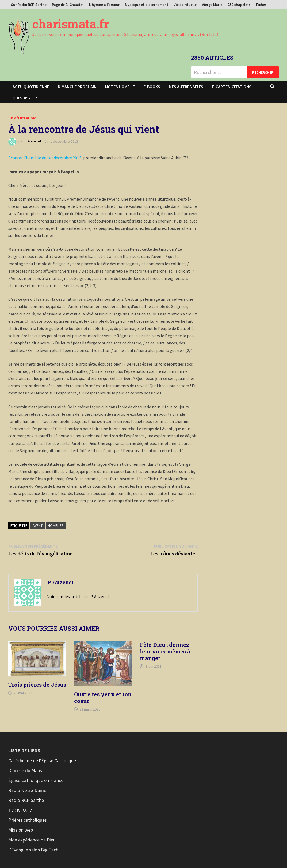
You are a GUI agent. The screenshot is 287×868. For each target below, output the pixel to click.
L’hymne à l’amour (104, 5)
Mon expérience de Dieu (32, 840)
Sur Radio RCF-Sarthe (29, 5)
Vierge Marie (212, 5)
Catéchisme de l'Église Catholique (42, 760)
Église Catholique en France (36, 780)
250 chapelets (239, 5)
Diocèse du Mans (25, 770)
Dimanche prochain (77, 87)
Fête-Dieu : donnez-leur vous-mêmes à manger (165, 651)
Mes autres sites (186, 87)
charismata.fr (71, 24)
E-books (152, 87)
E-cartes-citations (232, 87)
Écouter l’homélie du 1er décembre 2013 (45, 158)
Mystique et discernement (147, 5)
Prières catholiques (28, 820)
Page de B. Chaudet (68, 5)
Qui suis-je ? (25, 98)
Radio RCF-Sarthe (26, 800)
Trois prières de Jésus (37, 685)
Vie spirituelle (185, 5)
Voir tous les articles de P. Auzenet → (81, 596)
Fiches (261, 5)
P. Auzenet (33, 141)
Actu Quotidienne (31, 87)
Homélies (56, 525)
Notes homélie (120, 87)
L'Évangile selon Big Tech (33, 850)
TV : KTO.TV (20, 810)
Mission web (21, 830)
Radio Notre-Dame (27, 790)
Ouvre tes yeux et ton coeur (103, 698)
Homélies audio (22, 118)
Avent (38, 525)
